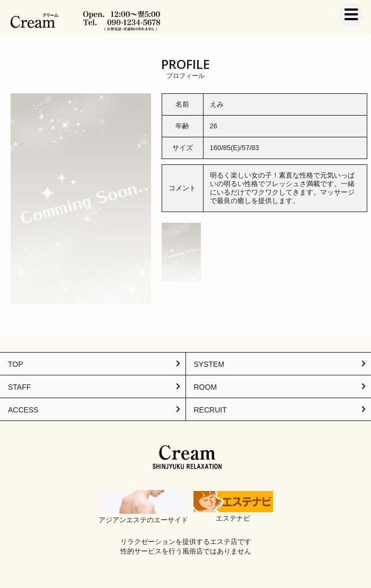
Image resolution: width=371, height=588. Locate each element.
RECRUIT (210, 410)
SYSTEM (209, 364)
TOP (16, 364)
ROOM (206, 387)
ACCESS (23, 410)
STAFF (19, 387)
